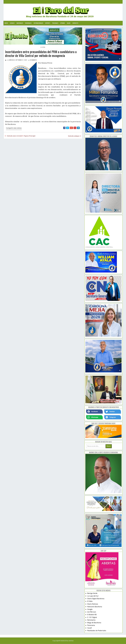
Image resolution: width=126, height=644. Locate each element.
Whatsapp (93, 417)
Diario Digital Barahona (96, 599)
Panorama (91, 625)
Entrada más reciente (14, 136)
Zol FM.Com (92, 612)
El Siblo (90, 601)
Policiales (55, 23)
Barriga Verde (92, 593)
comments (33, 60)
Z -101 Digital (92, 617)
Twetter (110, 412)
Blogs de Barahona (94, 623)
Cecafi (90, 628)
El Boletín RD (92, 615)
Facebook (93, 412)
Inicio (6, 23)
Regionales (28, 23)
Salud (69, 23)
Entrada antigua (74, 136)
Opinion (63, 23)
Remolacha (91, 620)
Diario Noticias (93, 604)
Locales (12, 23)
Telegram (111, 417)
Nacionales (20, 23)
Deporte (48, 23)
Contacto (75, 23)
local (44, 47)
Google (90, 609)
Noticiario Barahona (95, 607)
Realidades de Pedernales (97, 631)
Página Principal (29, 136)
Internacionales (38, 23)
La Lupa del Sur (93, 596)
